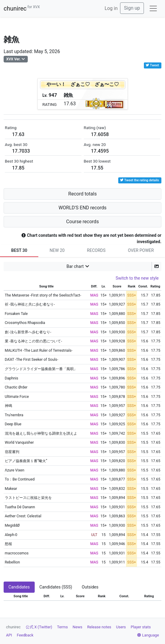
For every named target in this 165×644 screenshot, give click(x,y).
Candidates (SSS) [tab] (56, 587)
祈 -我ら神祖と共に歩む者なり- (30, 304)
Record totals (82, 194)
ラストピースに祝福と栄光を (28, 498)
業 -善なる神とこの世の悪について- (33, 341)
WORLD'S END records (82, 208)
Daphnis (12, 378)
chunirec (22, 8)
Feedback (25, 635)
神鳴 (8, 406)
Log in (111, 8)
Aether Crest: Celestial (23, 516)
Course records (82, 222)
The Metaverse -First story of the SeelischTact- (43, 295)
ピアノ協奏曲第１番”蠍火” (26, 461)
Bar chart (75, 266)
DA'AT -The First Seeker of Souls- (32, 360)
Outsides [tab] (90, 587)
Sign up (132, 8)
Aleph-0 (11, 535)
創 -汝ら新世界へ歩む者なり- (28, 332)
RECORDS (96, 250)
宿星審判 (12, 452)
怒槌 (8, 544)
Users (121, 627)
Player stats (141, 627)
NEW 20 (57, 250)
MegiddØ (12, 525)
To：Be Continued (20, 479)
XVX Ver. (13, 59)
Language (148, 635)
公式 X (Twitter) (39, 627)
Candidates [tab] (19, 587)
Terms (62, 627)
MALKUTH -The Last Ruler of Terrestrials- (39, 351)
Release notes (99, 627)
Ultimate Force (17, 397)
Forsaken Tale (16, 314)
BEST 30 (19, 250)
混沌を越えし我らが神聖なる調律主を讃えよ (41, 433)
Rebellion (12, 562)
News (78, 627)
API (9, 635)
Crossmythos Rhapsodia (25, 323)
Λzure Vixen (15, 470)
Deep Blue (13, 424)
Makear (11, 489)
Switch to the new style (137, 278)
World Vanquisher (19, 443)
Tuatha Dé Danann (20, 507)
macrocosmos (17, 553)
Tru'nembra (14, 415)
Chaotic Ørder (16, 387)
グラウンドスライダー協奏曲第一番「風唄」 (41, 369)
